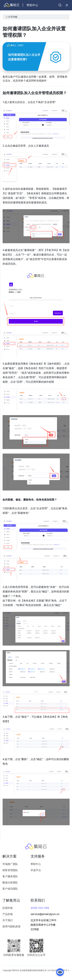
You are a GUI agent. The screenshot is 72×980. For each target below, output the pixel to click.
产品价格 (8, 914)
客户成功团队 (10, 889)
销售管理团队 (10, 870)
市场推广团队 (10, 864)
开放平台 (36, 870)
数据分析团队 (10, 882)
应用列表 (8, 908)
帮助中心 (36, 864)
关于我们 (8, 920)
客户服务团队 (10, 876)
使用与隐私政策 (11, 926)
